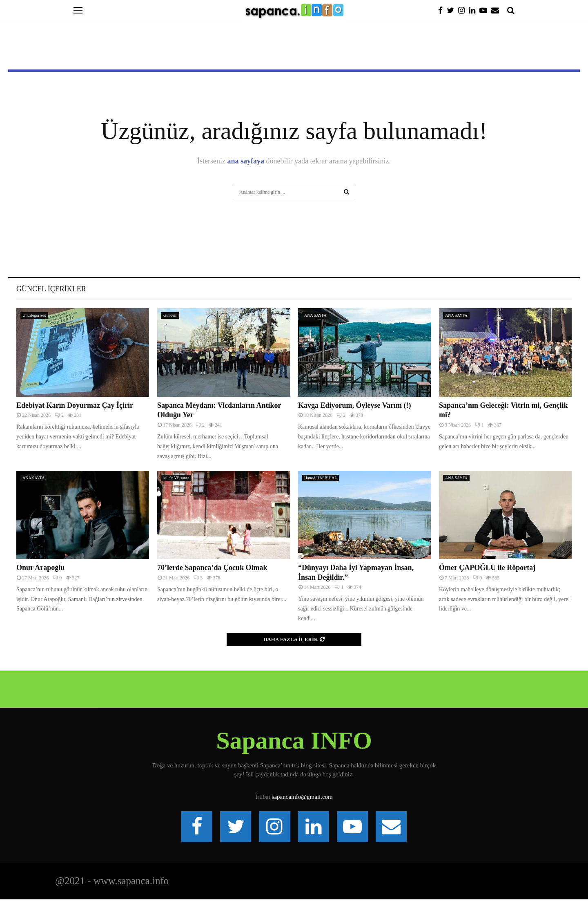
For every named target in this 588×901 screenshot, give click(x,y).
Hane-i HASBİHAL (321, 478)
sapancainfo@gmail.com (302, 797)
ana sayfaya (246, 161)
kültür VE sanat (176, 478)
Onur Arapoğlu (40, 568)
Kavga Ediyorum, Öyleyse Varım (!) (355, 405)
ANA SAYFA (315, 315)
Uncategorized (34, 315)
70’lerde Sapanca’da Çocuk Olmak (212, 568)
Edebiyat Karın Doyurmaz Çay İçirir (75, 405)
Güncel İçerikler (51, 289)
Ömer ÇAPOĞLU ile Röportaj (487, 568)
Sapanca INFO (294, 740)
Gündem (170, 315)
